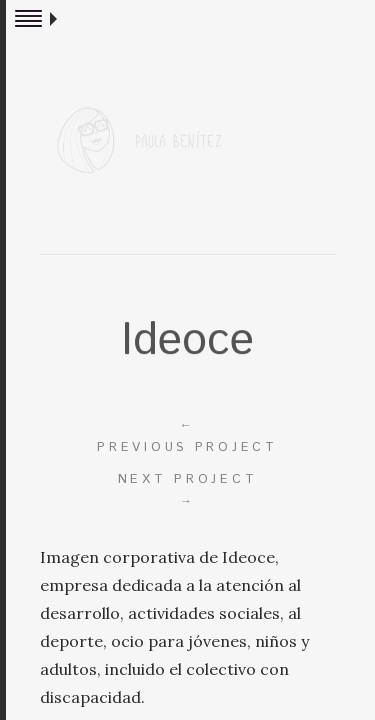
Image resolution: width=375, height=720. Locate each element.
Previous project (187, 435)
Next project (187, 491)
